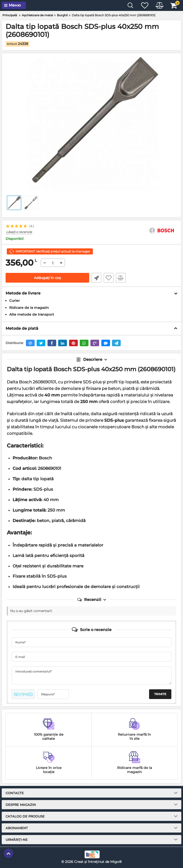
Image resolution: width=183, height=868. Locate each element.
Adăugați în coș (47, 278)
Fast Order (96, 278)
